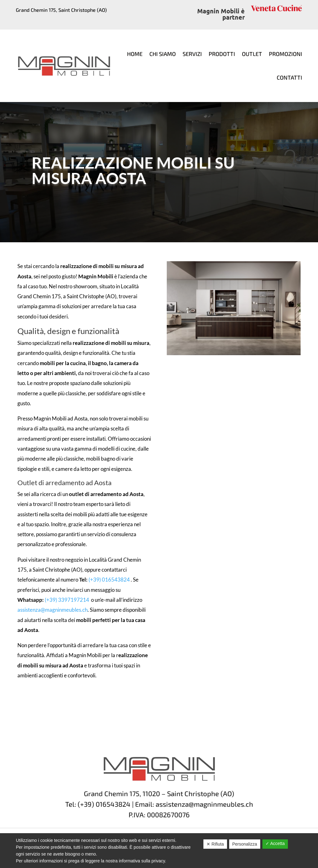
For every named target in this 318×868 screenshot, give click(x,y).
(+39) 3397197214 (67, 600)
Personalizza (245, 844)
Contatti (289, 77)
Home (135, 54)
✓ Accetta (275, 843)
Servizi (192, 54)
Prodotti (222, 54)
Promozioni (286, 54)
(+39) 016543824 (109, 580)
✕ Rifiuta (215, 844)
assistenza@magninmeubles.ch (52, 610)
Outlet (252, 54)
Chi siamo (163, 54)
